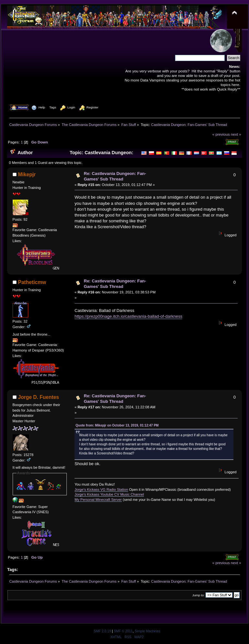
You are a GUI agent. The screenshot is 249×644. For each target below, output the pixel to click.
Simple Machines (147, 631)
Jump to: (198, 595)
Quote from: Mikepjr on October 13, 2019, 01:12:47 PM (117, 425)
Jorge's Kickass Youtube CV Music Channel (109, 494)
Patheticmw (32, 282)
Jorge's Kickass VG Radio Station (101, 489)
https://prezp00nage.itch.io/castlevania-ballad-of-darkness (128, 316)
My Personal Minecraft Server (98, 500)
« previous (221, 134)
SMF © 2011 (123, 631)
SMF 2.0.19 (102, 631)
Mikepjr (27, 174)
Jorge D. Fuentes (39, 397)
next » (236, 134)
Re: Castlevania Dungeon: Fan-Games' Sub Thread (115, 176)
